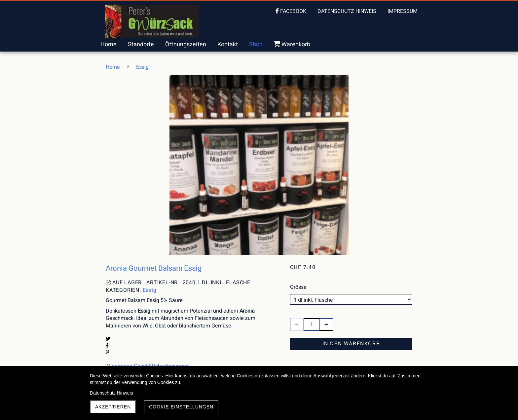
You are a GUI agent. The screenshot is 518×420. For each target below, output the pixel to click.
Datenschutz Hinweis (111, 393)
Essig (150, 290)
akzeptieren (113, 407)
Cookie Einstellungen (181, 407)
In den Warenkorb (351, 344)
